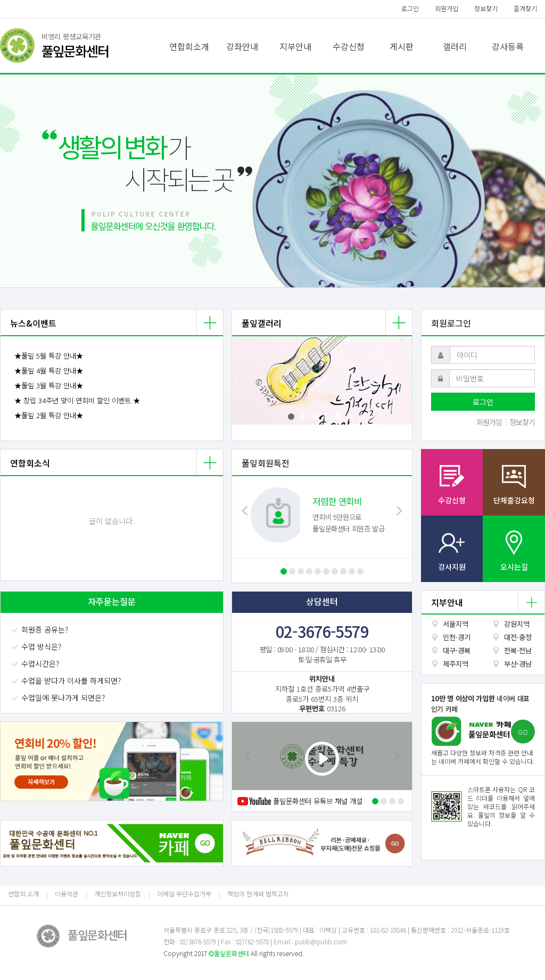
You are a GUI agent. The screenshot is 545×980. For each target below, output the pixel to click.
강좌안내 (242, 46)
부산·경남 (518, 664)
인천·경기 (457, 637)
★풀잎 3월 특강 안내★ (49, 385)
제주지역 (456, 664)
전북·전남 (518, 650)
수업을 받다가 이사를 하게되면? (67, 680)
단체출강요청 (514, 500)
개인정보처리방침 (118, 894)
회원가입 (447, 8)
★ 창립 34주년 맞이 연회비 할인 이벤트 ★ (77, 400)
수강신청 (349, 46)
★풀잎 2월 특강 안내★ (49, 415)
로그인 (410, 8)
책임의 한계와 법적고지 (258, 894)
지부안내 (295, 46)
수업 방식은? (37, 646)
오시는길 (514, 567)
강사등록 (508, 46)
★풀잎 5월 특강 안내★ (49, 356)
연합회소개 (189, 46)
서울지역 (456, 624)
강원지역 (517, 624)
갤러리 (455, 46)
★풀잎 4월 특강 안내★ (49, 371)
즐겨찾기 (525, 8)
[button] (41, 181)
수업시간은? (36, 663)
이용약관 (67, 894)
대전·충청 (518, 637)
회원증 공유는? (41, 629)
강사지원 (452, 567)
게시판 (402, 46)
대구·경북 (457, 650)
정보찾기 (486, 8)
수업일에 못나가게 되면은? (59, 697)
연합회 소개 (23, 894)
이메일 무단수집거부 (184, 894)
